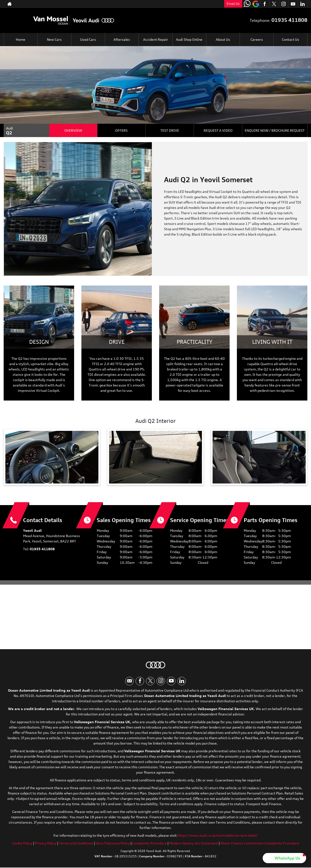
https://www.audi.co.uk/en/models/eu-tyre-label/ (218, 836)
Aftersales (122, 39)
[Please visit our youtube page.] (293, 4)
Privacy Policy (46, 843)
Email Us (233, 4)
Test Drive (170, 130)
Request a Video (218, 130)
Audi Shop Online (189, 39)
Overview (73, 130)
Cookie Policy (22, 843)
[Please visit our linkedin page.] (302, 4)
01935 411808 (201, 4)
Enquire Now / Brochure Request (275, 130)
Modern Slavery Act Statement (194, 843)
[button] (284, 858)
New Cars (54, 39)
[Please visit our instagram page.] (283, 4)
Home (21, 39)
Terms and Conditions (76, 843)
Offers (121, 130)
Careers (257, 39)
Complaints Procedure (149, 843)
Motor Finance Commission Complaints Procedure (260, 843)
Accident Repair (156, 39)
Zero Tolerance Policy (113, 843)
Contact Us (290, 39)
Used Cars (88, 39)
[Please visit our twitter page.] (274, 4)
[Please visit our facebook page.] (264, 4)
